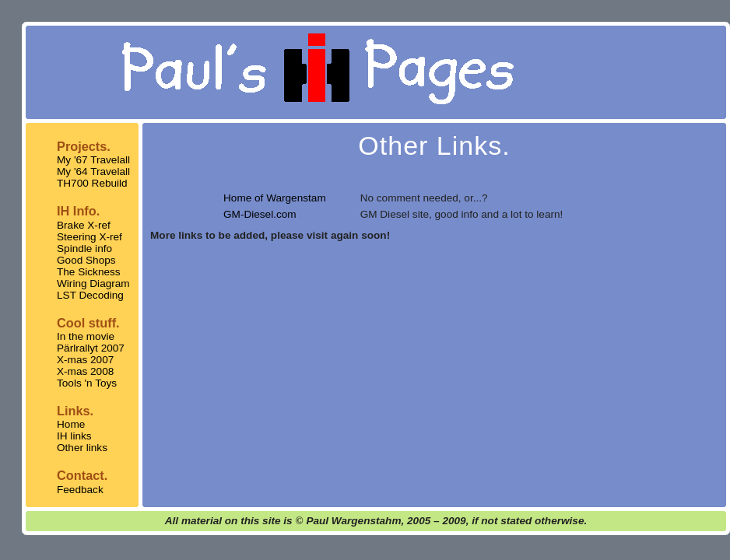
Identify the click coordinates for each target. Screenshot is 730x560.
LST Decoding (90, 295)
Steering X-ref (89, 237)
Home (71, 424)
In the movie (86, 336)
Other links (82, 448)
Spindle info (84, 248)
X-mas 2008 (85, 371)
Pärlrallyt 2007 (91, 348)
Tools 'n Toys (87, 383)
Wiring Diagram (93, 283)
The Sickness (89, 272)
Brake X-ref (84, 225)
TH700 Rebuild (92, 183)
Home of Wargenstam (275, 198)
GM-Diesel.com (260, 214)
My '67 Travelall (93, 160)
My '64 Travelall (93, 171)
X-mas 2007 (85, 360)
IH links (74, 436)
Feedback (80, 490)
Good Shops (86, 260)
